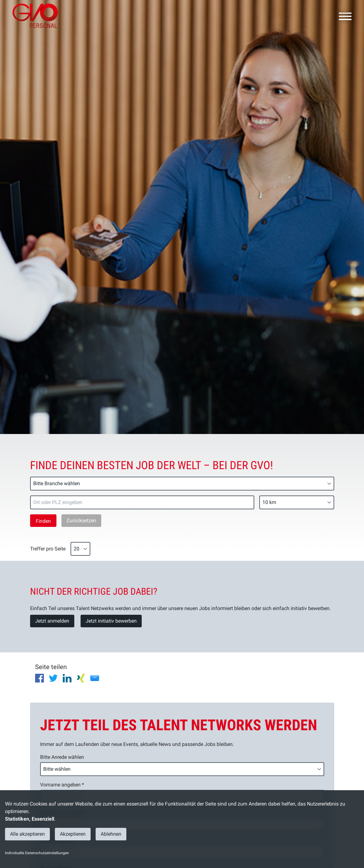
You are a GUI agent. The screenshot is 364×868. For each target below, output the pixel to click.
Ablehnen (111, 834)
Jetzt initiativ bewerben (111, 621)
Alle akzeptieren (27, 834)
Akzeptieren (73, 834)
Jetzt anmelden (52, 621)
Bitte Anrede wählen (62, 757)
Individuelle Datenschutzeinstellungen (37, 853)
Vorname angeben (62, 785)
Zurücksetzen (81, 520)
